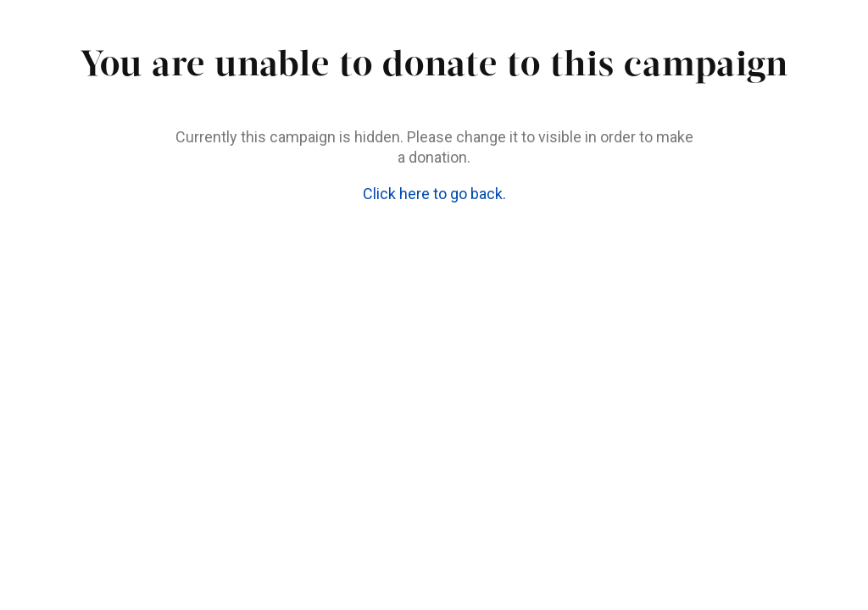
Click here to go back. (434, 194)
